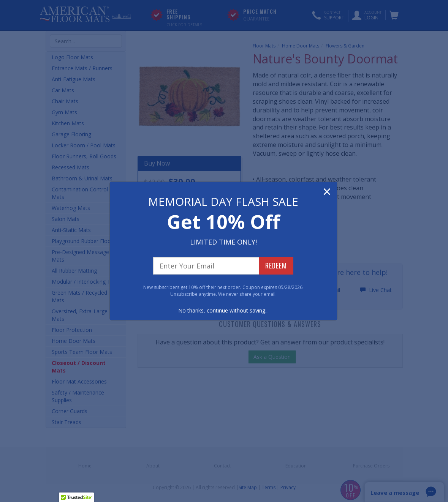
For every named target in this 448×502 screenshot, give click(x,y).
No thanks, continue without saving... (223, 310)
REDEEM (276, 265)
